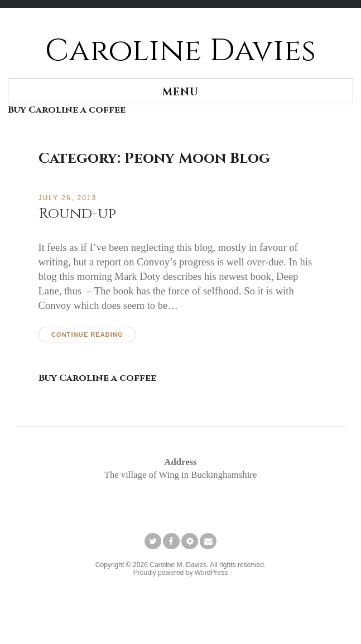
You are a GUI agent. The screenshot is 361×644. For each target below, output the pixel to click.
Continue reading (87, 335)
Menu (181, 92)
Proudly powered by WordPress (181, 573)
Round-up (77, 214)
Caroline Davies (181, 51)
